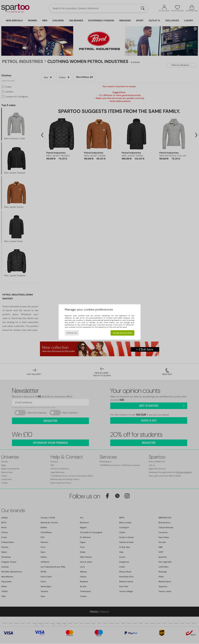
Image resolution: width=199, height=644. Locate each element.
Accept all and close (122, 333)
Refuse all (72, 333)
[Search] (143, 8)
